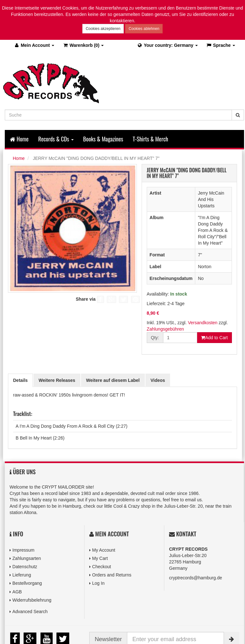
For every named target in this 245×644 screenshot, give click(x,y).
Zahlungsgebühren (165, 329)
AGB (17, 592)
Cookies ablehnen (144, 29)
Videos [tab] (158, 380)
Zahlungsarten (27, 558)
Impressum (23, 550)
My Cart (100, 558)
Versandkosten (203, 323)
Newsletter (108, 639)
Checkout (102, 567)
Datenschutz (25, 567)
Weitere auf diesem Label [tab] (113, 380)
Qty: (155, 338)
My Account (104, 550)
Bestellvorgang (27, 583)
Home (19, 139)
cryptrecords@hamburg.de (196, 578)
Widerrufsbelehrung (32, 600)
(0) (83, 45)
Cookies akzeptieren (103, 29)
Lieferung (22, 575)
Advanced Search (30, 612)
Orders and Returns (112, 575)
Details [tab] (20, 380)
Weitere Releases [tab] (57, 380)
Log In (98, 583)
